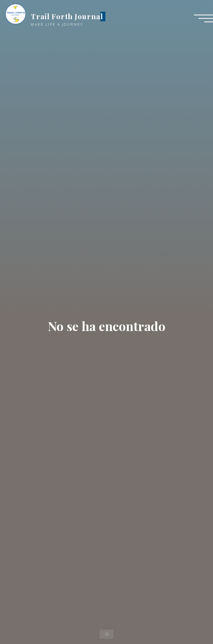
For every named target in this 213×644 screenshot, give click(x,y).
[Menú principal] (203, 18)
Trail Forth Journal (67, 16)
